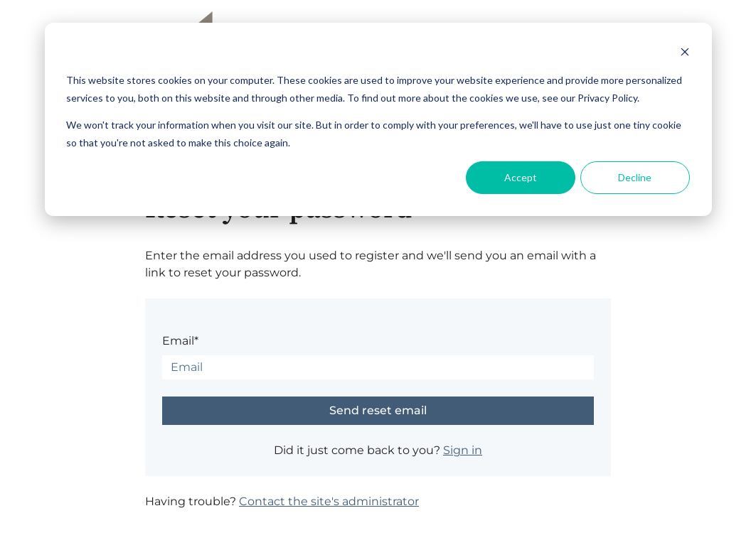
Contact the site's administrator (329, 501)
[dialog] (378, 119)
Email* (180, 341)
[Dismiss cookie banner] (685, 54)
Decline (635, 177)
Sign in (463, 450)
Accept (521, 177)
